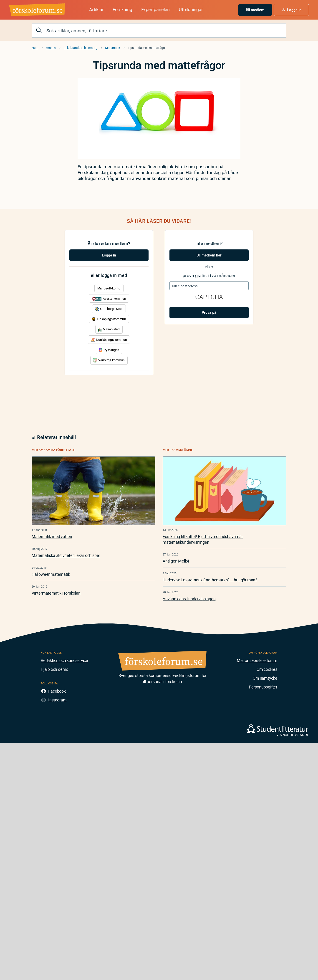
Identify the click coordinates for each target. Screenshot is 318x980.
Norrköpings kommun (109, 340)
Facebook (57, 691)
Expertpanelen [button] (155, 9)
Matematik (112, 48)
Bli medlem (255, 10)
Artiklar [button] (96, 9)
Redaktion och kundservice (64, 660)
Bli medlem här (209, 255)
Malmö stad (109, 329)
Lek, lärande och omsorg (80, 48)
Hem (35, 48)
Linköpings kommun (109, 319)
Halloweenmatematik (51, 574)
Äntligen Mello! (176, 561)
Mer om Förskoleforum (257, 660)
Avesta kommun (109, 298)
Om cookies (267, 669)
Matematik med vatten (52, 536)
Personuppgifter (263, 687)
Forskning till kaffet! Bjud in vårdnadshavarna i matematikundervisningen (203, 539)
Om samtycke (265, 678)
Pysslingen (109, 350)
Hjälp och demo (54, 669)
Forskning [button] (122, 9)
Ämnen (51, 48)
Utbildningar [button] (191, 9)
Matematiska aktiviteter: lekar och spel (66, 555)
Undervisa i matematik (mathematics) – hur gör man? (210, 580)
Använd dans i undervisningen (189, 599)
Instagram (57, 700)
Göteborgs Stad (109, 309)
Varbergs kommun (109, 360)
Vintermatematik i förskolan (56, 593)
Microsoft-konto (109, 288)
